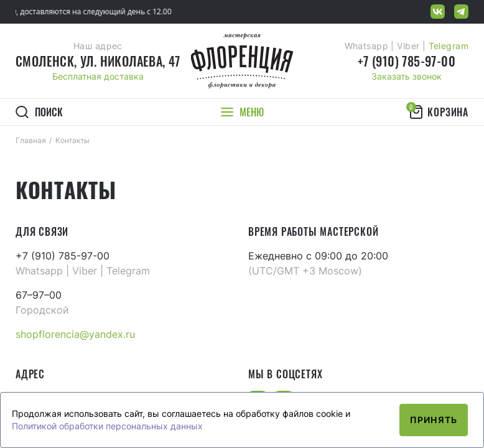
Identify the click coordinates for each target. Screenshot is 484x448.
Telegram (449, 46)
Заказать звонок (407, 76)
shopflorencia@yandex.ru (75, 334)
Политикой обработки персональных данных (107, 426)
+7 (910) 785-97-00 (407, 61)
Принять (434, 420)
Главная (31, 140)
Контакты (72, 140)
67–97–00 (39, 295)
